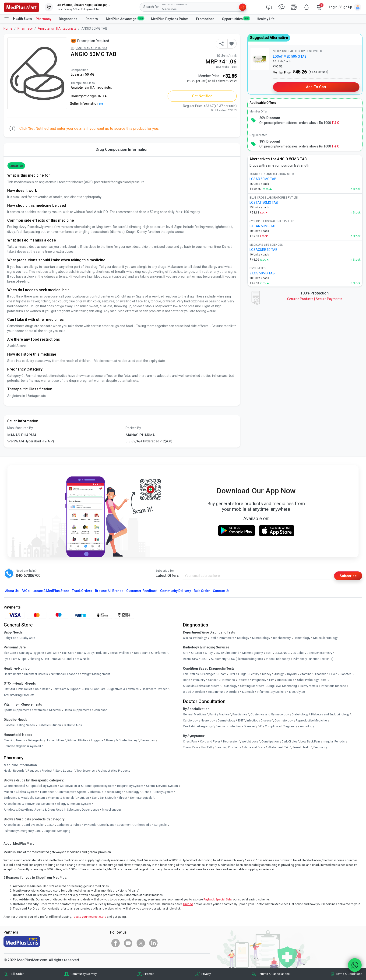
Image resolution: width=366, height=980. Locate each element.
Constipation (270, 742)
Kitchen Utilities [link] (78, 740)
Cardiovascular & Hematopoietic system (87, 786)
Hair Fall (206, 747)
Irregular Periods (334, 742)
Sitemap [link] (149, 974)
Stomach (248, 692)
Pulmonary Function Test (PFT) (313, 659)
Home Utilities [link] (55, 740)
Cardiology (190, 720)
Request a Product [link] (40, 771)
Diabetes (346, 674)
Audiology (307, 726)
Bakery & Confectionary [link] (122, 740)
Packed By (133, 428)
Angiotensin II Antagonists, (91, 87)
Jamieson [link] (101, 710)
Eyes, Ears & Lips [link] (15, 659)
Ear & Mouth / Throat (113, 798)
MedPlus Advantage (125, 19)
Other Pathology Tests (312, 680)
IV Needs (90, 825)
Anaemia (320, 674)
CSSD (50, 825)
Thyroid (292, 674)
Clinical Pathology (195, 638)
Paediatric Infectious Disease (235, 726)
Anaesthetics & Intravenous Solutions (29, 804)
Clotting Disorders (252, 686)
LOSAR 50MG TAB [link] (263, 179)
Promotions (205, 19)
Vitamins (306, 674)
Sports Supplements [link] (17, 710)
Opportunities (236, 19)
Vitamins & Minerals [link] (47, 710)
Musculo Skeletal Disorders (201, 686)
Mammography (253, 653)
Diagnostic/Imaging (57, 831)
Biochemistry (282, 638)
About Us (12, 591)
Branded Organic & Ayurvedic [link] (23, 746)
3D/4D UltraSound (227, 653)
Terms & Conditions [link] (349, 974)
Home (8, 28)
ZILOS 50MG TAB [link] (262, 273)
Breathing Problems (228, 747)
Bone (187, 680)
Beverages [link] (148, 740)
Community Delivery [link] (84, 974)
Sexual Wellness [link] (120, 653)
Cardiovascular (34, 825)
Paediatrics (240, 715)
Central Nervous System (162, 786)
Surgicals (160, 825)
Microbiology (261, 638)
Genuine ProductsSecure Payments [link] (315, 299)
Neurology (208, 720)
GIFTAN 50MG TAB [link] (263, 226)
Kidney (267, 674)
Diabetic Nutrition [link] (49, 725)
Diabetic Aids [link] (73, 725)
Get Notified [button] (202, 96)
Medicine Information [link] (20, 765)
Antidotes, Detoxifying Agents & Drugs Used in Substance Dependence (51, 810)
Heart (222, 674)
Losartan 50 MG (83, 74)
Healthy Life (266, 19)
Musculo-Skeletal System (20, 792)
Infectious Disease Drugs (106, 792)
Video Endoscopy (278, 659)
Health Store (18, 19)
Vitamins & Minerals (61, 798)
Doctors (92, 19)
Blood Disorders (194, 692)
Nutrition (83, 798)
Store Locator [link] (64, 771)
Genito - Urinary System (158, 792)
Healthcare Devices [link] (155, 689)
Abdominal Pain (279, 747)
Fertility (254, 674)
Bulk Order (202, 591)
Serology (243, 638)
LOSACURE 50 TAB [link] (264, 250)
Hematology (302, 638)
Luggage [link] (97, 740)
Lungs (242, 674)
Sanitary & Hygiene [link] (31, 653)
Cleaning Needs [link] (14, 740)
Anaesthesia (12, 825)
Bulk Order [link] (17, 974)
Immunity (199, 680)
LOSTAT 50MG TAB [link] (264, 203)
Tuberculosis (285, 680)
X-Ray (209, 653)
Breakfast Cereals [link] (36, 674)
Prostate (243, 680)
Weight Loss (250, 742)
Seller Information (86, 104)
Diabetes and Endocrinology (330, 715)
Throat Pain (190, 747)
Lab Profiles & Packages (199, 674)
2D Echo (298, 653)
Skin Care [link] (10, 653)
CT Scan (197, 653)
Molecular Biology (325, 638)
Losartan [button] (16, 166)
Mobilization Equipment (115, 825)
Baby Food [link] (11, 638)
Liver (232, 674)
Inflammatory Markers (272, 692)
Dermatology (226, 720)
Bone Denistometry (319, 653)
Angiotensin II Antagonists (57, 28)
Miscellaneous (112, 810)
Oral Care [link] (53, 653)
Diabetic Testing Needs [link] (19, 725)
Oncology (133, 792)
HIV (271, 680)
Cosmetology (284, 720)
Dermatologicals (141, 798)
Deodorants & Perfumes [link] (150, 653)
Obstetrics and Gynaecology (270, 715)
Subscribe (348, 576)
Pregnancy (259, 680)
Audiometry (219, 659)
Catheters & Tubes (69, 825)
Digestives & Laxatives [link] (124, 689)
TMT (269, 653)
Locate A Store (51, 591)
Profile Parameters (222, 638)
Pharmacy (44, 19)
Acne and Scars (255, 747)
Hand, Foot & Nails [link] (77, 659)
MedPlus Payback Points (170, 19)
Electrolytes (297, 692)
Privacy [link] (206, 974)
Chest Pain (190, 742)
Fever (333, 674)
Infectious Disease (333, 686)
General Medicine (195, 715)
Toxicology (230, 686)
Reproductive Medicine (311, 720)
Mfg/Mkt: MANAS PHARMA (89, 48)
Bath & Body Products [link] (92, 653)
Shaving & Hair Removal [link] (46, 659)
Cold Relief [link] (42, 689)
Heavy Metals (309, 686)
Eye (94, 798)
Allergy (279, 674)
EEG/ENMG (282, 653)
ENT (241, 720)
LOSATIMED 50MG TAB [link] (290, 56)
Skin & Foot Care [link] (95, 689)
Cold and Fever (210, 742)
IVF (260, 726)
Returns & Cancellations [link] (274, 974)
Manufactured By (20, 428)
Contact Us (221, 591)
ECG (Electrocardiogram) (246, 659)
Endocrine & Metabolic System (24, 798)
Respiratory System (130, 786)
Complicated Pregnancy (281, 726)
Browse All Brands (109, 591)
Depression (231, 742)
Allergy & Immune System (74, 804)
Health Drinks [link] (12, 674)
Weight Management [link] (96, 674)
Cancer (213, 680)
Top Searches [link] (86, 771)
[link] (21, 7)
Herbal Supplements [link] (77, 710)
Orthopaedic (143, 825)
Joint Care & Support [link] (67, 689)
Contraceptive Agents (72, 792)
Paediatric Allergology (198, 726)
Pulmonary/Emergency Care (22, 831)
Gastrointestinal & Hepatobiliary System (30, 786)
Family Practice (219, 715)
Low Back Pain (310, 742)
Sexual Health (301, 747)
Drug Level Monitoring (282, 686)
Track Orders (82, 591)
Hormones (47, 792)
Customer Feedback (142, 591)
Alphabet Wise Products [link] (114, 771)
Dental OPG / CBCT (195, 659)
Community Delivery (176, 591)
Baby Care (28, 638)
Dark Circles (290, 742)
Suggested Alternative (269, 38)
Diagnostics (68, 19)
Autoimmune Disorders (223, 692)
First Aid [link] (9, 689)
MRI (186, 653)
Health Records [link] (14, 771)
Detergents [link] (35, 740)
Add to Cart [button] (316, 87)
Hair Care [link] (68, 653)
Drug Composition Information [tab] (122, 149)
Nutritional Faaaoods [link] (65, 674)
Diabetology (300, 715)
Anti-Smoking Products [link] (19, 695)
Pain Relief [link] (25, 689)
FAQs (25, 591)
